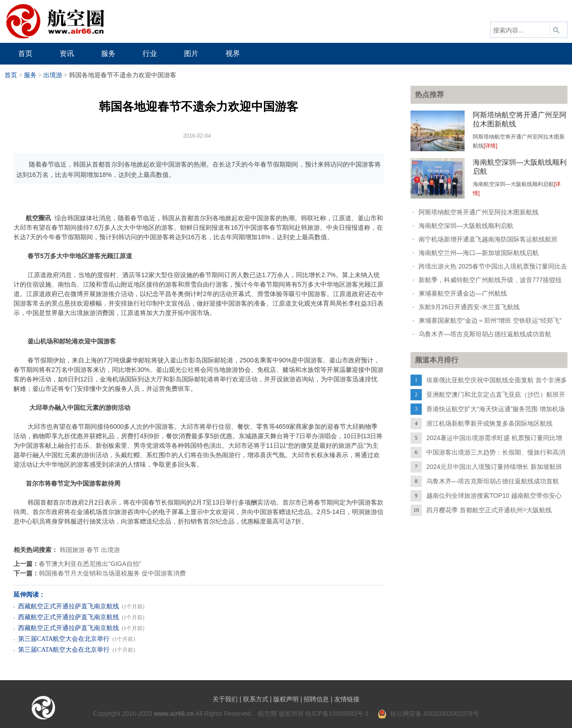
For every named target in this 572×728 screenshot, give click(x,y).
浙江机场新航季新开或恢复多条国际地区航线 (489, 423)
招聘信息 (316, 699)
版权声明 (286, 699)
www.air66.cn (174, 714)
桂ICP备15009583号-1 (337, 714)
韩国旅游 (72, 550)
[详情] (491, 146)
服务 (30, 75)
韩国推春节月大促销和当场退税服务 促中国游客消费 (112, 573)
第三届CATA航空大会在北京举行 (64, 639)
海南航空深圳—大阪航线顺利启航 (466, 226)
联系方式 (256, 699)
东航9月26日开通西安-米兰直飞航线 (469, 307)
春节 (93, 550)
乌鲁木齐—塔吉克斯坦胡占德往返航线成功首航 (485, 334)
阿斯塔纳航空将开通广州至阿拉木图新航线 (479, 212)
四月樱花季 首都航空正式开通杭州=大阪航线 (489, 510)
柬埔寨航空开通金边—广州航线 (463, 293)
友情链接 (347, 699)
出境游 (53, 75)
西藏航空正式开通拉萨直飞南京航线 (69, 606)
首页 (11, 75)
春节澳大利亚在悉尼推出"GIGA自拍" (90, 564)
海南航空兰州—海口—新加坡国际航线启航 (479, 253)
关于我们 (225, 699)
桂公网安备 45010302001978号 (428, 714)
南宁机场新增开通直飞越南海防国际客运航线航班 (488, 239)
